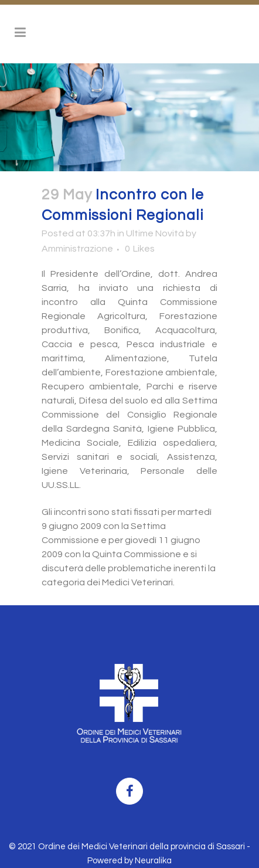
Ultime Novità (155, 233)
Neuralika (153, 861)
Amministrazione (77, 249)
